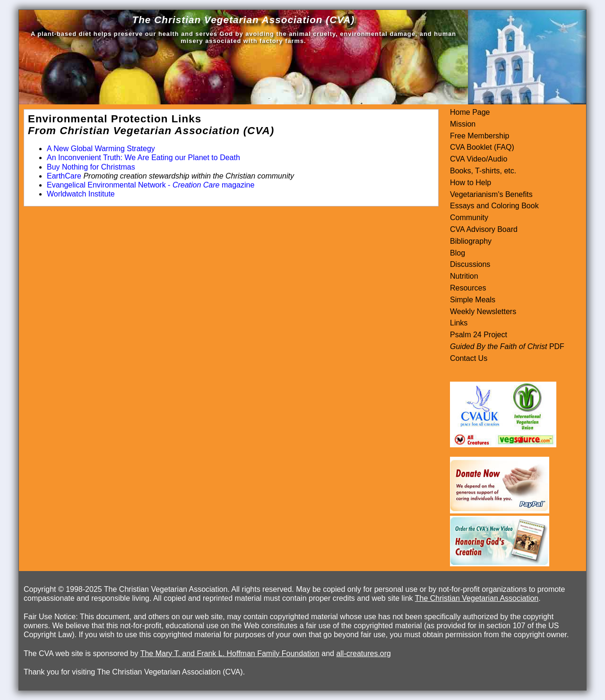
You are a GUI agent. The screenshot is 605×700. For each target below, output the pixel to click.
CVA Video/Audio (479, 159)
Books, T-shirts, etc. (483, 171)
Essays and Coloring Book (494, 206)
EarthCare (64, 176)
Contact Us (469, 358)
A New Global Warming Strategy (101, 149)
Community (469, 218)
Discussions (470, 264)
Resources (468, 288)
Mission (463, 124)
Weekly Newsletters (483, 312)
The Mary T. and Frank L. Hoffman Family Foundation (230, 653)
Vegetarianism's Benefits (491, 194)
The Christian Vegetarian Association (477, 598)
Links (459, 323)
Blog (458, 253)
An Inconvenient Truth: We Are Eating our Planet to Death (143, 158)
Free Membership (480, 136)
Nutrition (464, 276)
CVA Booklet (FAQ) (482, 147)
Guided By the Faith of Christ (498, 346)
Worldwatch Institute (81, 194)
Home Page (470, 112)
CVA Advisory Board (484, 229)
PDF (555, 346)
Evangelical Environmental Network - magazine (151, 185)
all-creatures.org (363, 653)
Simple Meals (473, 300)
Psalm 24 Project (479, 335)
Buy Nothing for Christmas (91, 167)
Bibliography (471, 241)
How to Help (471, 183)
